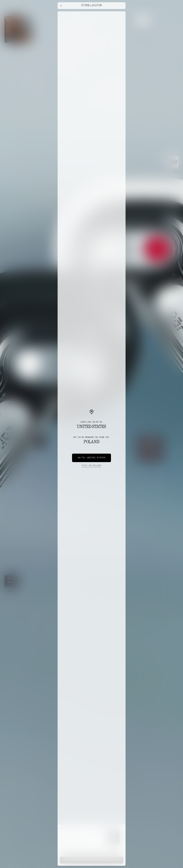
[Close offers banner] (122, 12)
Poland (91, 466)
